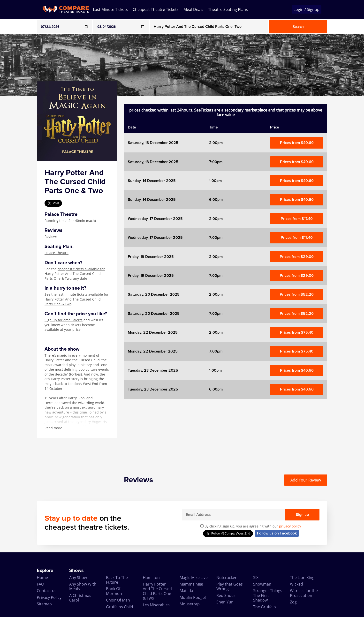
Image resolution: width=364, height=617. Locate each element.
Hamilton (151, 578)
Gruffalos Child (120, 607)
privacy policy (290, 526)
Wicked (296, 584)
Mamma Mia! (191, 584)
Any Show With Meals (83, 586)
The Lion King (302, 578)
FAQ (40, 584)
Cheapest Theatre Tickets (156, 9)
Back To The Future (117, 580)
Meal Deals (193, 9)
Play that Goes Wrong (230, 586)
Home (42, 578)
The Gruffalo (265, 607)
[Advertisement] (226, 433)
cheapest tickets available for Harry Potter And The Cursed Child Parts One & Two (75, 274)
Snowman (262, 584)
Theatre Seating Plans (228, 9)
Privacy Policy (49, 597)
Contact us (47, 591)
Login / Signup (307, 9)
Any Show (78, 578)
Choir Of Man (118, 600)
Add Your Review (306, 480)
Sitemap (44, 604)
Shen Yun (225, 602)
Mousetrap (190, 604)
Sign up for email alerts (64, 320)
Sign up (302, 515)
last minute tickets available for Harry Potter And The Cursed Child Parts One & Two (76, 299)
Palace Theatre (57, 253)
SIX (256, 578)
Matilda (186, 591)
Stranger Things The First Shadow (268, 595)
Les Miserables (156, 605)
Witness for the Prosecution (304, 593)
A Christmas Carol (80, 598)
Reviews (51, 237)
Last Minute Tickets (110, 9)
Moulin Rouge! (193, 597)
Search (298, 27)
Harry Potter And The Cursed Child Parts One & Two (157, 591)
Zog (293, 602)
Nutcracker (227, 578)
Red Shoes (226, 595)
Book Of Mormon (114, 591)
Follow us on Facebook (277, 533)
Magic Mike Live (194, 578)
